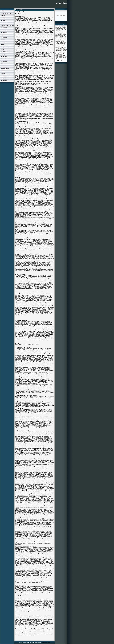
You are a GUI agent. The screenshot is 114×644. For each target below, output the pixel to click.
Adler (3, 49)
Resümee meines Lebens (7, 13)
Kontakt (4, 71)
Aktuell (3, 16)
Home (3, 11)
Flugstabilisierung (5, 47)
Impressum (4, 78)
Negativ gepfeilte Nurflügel (7, 23)
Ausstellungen (5, 37)
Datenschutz (4, 80)
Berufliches (4, 66)
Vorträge (4, 35)
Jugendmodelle (5, 30)
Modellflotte (4, 18)
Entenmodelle (5, 28)
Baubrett (4, 20)
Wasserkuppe (5, 61)
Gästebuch (4, 76)
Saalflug (4, 40)
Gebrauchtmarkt (5, 59)
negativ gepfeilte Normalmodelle (8, 25)
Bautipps (4, 54)
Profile (3, 44)
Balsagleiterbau (5, 32)
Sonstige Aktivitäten (6, 68)
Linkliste (4, 73)
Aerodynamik (5, 42)
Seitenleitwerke (5, 52)
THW (3, 64)
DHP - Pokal (4, 56)
